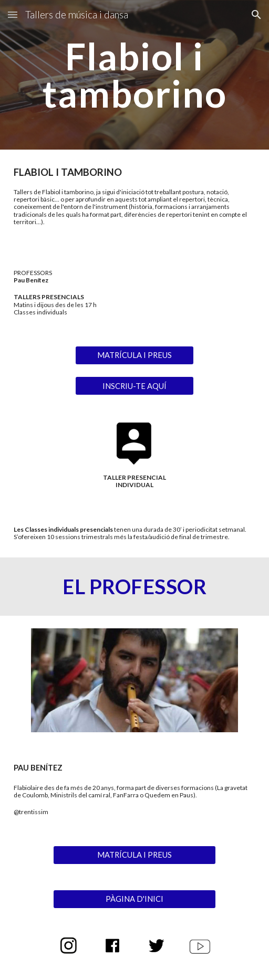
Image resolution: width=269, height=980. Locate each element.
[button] (13, 14)
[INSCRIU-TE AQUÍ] (134, 386)
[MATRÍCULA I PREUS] (134, 355)
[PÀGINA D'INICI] (134, 899)
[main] (135, 75)
